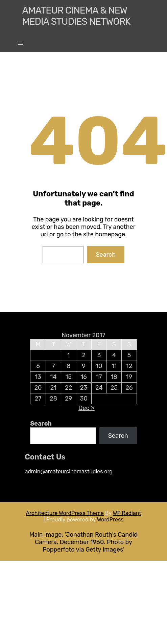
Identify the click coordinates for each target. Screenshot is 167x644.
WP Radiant (127, 513)
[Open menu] (21, 43)
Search (106, 255)
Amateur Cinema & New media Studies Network (76, 16)
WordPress (110, 520)
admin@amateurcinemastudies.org (69, 471)
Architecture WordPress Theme (65, 513)
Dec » (87, 408)
